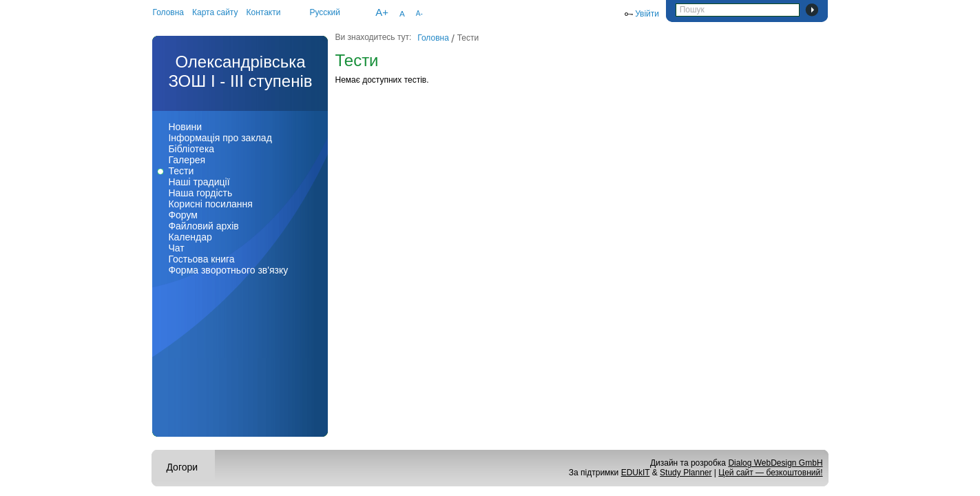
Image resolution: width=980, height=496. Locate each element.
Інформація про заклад (220, 138)
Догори (182, 467)
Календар (190, 237)
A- (419, 13)
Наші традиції (199, 182)
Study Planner (686, 473)
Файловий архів (203, 226)
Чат (176, 248)
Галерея (187, 160)
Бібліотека (191, 149)
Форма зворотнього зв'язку (228, 270)
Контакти (264, 12)
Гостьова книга (201, 259)
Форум (183, 215)
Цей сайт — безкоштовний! (770, 473)
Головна (168, 12)
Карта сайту (215, 12)
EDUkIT (636, 473)
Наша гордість (200, 193)
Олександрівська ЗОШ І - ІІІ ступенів (240, 71)
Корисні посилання (210, 204)
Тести (181, 171)
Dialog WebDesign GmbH (775, 463)
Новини (185, 127)
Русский (325, 12)
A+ (382, 12)
